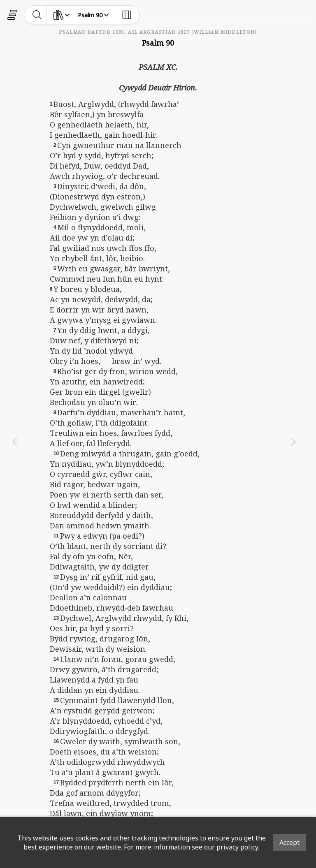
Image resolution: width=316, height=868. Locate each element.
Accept (289, 843)
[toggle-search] (37, 15)
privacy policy (237, 847)
